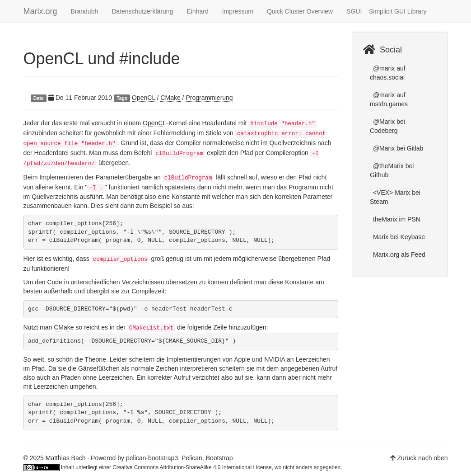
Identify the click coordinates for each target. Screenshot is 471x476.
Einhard (197, 11)
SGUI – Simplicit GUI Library (386, 11)
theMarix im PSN (396, 219)
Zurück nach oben (422, 458)
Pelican (192, 458)
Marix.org (40, 11)
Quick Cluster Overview (300, 11)
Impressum (238, 11)
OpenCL (144, 98)
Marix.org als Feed (398, 254)
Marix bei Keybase (398, 237)
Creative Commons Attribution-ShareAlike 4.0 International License (192, 467)
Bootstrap (219, 458)
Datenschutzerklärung (142, 11)
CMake (170, 98)
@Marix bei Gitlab (397, 148)
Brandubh (85, 11)
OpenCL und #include (102, 59)
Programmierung (209, 98)
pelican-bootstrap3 (152, 458)
